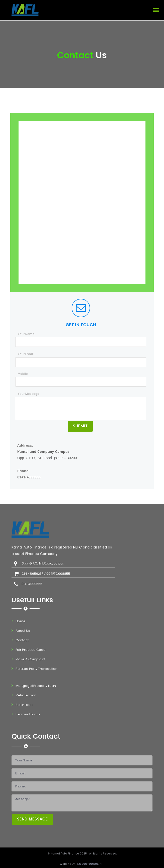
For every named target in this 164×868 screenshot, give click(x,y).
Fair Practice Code (31, 650)
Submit (80, 426)
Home (21, 621)
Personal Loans (28, 714)
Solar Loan (24, 705)
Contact (22, 640)
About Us (23, 631)
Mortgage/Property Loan (36, 686)
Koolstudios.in (89, 864)
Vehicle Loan (26, 695)
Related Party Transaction (36, 669)
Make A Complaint (30, 659)
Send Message (32, 819)
